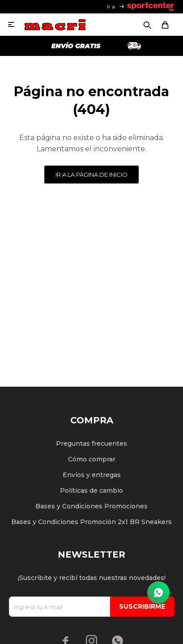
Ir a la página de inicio (91, 175)
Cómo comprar (92, 459)
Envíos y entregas (92, 475)
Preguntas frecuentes (91, 444)
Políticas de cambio (91, 490)
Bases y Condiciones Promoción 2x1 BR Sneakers (91, 522)
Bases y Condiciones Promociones (91, 506)
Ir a (111, 6)
